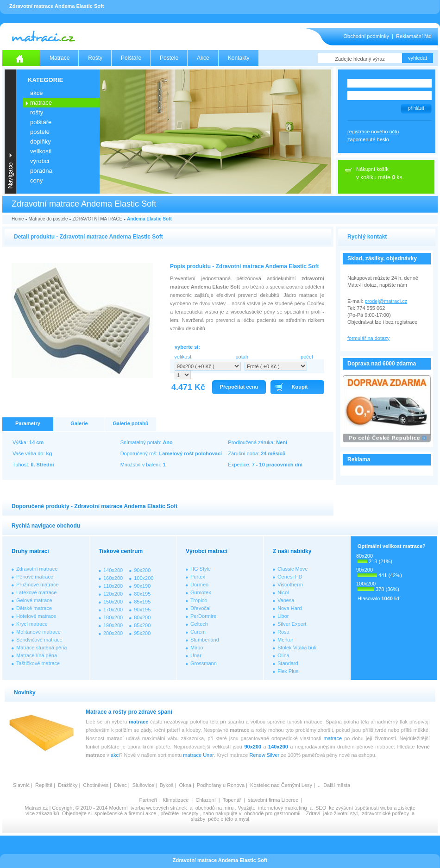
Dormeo (199, 585)
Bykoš (167, 785)
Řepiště (44, 785)
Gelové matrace (34, 600)
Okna (185, 785)
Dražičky (68, 785)
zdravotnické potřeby (385, 813)
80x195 (142, 594)
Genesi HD (290, 577)
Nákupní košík (372, 169)
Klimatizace (176, 800)
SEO (321, 808)
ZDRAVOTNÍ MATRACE (97, 219)
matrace (138, 722)
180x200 (113, 617)
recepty (190, 813)
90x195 (142, 610)
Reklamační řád (414, 36)
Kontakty (239, 58)
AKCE (36, 93)
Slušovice (143, 785)
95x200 (142, 633)
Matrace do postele (48, 219)
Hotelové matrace (36, 616)
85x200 (142, 625)
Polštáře (131, 58)
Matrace (60, 58)
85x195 (142, 602)
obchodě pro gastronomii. (273, 813)
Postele (169, 58)
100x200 (144, 578)
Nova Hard (290, 608)
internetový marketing (283, 808)
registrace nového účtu (373, 132)
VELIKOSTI (41, 151)
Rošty (95, 58)
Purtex (198, 577)
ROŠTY (37, 112)
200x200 (113, 633)
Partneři (148, 800)
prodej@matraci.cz (386, 301)
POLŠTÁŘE (41, 122)
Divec (120, 785)
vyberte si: (187, 347)
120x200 (113, 594)
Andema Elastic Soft (149, 219)
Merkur (285, 640)
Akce (203, 58)
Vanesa (286, 600)
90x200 (142, 570)
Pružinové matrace (38, 585)
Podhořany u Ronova (221, 785)
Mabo (197, 648)
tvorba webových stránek (159, 808)
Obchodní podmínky (366, 36)
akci (115, 755)
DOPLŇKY (41, 142)
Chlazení (205, 800)
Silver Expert (292, 624)
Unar (196, 655)
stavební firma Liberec (273, 800)
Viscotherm (290, 585)
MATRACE (41, 103)
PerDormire (203, 616)
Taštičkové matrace (38, 663)
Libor (283, 616)
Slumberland (205, 640)
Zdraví (313, 813)
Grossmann (204, 663)
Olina (283, 655)
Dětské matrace (34, 608)
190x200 (113, 625)
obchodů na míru (215, 808)
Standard (288, 663)
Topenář (232, 800)
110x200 (113, 586)
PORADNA (41, 171)
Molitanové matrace (38, 632)
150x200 (113, 602)
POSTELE (40, 132)
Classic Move (292, 569)
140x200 (113, 570)
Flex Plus (288, 671)
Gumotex (201, 592)
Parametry (28, 423)
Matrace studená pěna (41, 648)
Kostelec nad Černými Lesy (281, 785)
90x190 (142, 586)
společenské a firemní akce (125, 813)
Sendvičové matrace (39, 640)
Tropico (199, 600)
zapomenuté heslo (368, 139)
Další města (337, 785)
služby (198, 819)
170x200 (113, 610)
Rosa (283, 632)
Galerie (79, 423)
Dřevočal (200, 608)
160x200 (113, 578)
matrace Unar (198, 755)
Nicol (283, 592)
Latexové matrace (36, 592)
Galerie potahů (130, 423)
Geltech (199, 624)
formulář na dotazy (368, 338)
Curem (198, 632)
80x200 (142, 617)
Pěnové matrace (35, 577)
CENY (36, 180)
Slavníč (21, 785)
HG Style (201, 569)
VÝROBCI (40, 161)
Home (18, 219)
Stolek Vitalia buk (297, 648)
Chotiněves (96, 785)
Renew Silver (264, 755)
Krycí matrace (32, 624)
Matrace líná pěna (37, 655)
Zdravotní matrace (37, 569)
